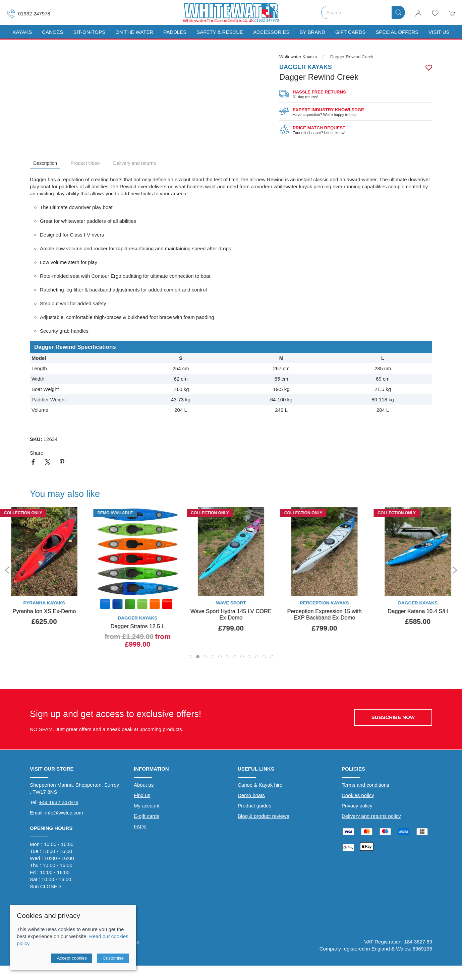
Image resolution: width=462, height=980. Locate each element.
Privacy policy (357, 807)
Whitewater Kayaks (298, 57)
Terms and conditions (365, 786)
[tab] (190, 658)
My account (147, 807)
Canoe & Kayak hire (260, 786)
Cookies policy (358, 796)
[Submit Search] (398, 12)
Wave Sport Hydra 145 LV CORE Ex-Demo (231, 614)
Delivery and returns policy (371, 817)
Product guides (254, 807)
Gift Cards (351, 32)
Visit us (439, 32)
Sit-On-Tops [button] (90, 32)
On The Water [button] (134, 32)
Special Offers (397, 32)
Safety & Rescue (220, 32)
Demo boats (251, 796)
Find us (142, 796)
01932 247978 (28, 14)
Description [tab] (45, 163)
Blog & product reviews (263, 817)
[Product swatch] (105, 605)
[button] (435, 13)
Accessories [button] (271, 32)
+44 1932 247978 (59, 803)
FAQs (140, 827)
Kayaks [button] (22, 32)
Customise (113, 958)
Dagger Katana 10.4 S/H (418, 611)
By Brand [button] (312, 32)
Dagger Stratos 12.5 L (138, 626)
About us (144, 786)
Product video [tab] (85, 163)
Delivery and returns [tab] (134, 163)
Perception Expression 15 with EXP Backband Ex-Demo (325, 614)
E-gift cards (147, 817)
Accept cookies (72, 958)
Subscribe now (393, 718)
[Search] (363, 12)
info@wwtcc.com (64, 814)
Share (37, 453)
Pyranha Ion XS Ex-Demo (44, 611)
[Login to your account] (418, 13)
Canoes (52, 32)
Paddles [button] (175, 32)
